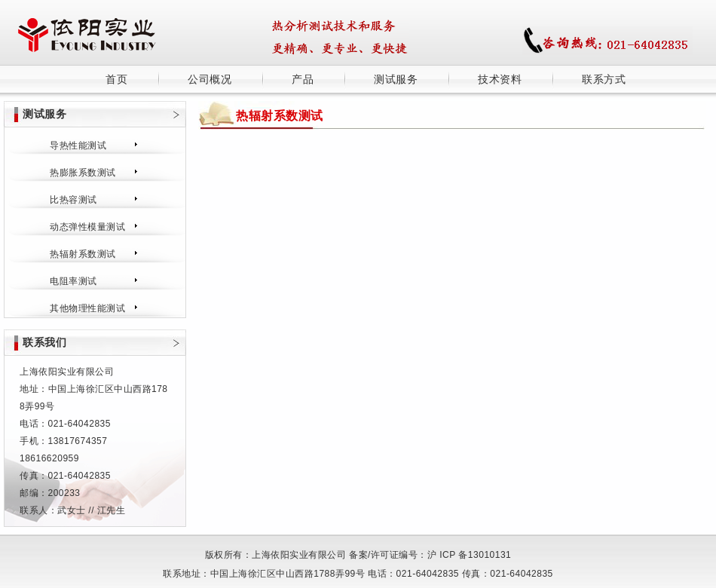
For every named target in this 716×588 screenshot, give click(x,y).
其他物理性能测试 (87, 308)
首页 (116, 79)
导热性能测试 (78, 145)
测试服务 (396, 79)
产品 (303, 79)
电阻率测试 (73, 281)
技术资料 (500, 79)
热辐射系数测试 (83, 254)
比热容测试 (73, 200)
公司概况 (210, 79)
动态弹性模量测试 (87, 227)
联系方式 (604, 79)
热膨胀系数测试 (83, 173)
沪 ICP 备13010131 (469, 555)
